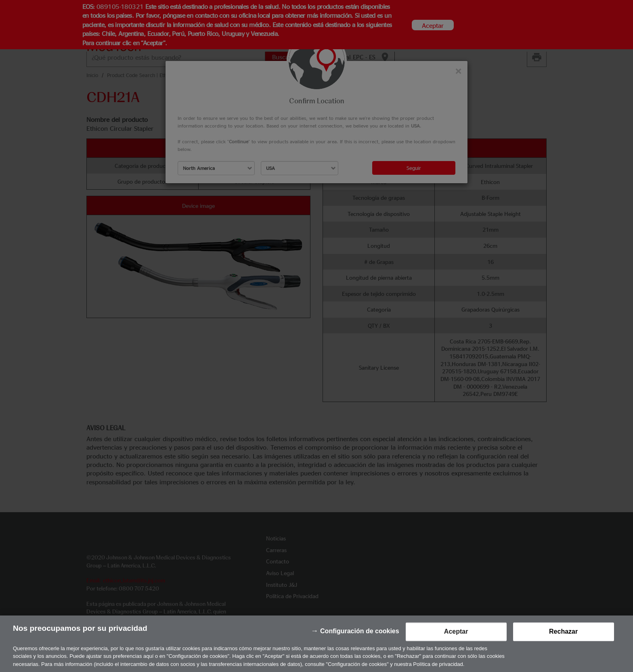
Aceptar (456, 645)
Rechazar (563, 645)
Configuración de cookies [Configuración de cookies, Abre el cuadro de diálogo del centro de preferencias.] (360, 645)
